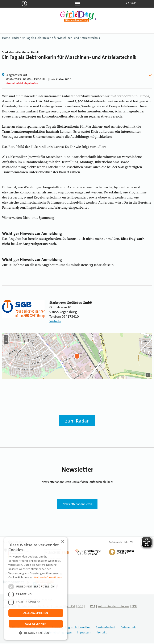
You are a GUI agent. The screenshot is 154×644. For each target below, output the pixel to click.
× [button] (63, 542)
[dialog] (36, 589)
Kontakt (101, 632)
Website (55, 321)
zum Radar (77, 421)
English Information (78, 627)
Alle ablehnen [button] (36, 624)
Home (6, 38)
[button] (36, 633)
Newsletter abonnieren (77, 504)
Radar (131, 3)
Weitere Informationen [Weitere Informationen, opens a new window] (48, 577)
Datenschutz (128, 627)
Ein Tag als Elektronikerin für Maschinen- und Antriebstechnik (61, 38)
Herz (151, 75)
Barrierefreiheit (106, 627)
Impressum (84, 632)
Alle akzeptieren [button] (36, 613)
